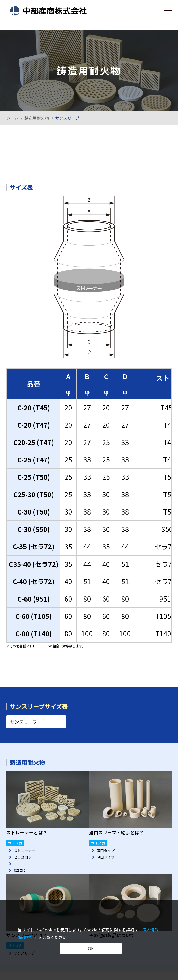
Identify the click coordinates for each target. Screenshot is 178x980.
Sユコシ (21, 873)
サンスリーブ (24, 722)
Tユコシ (21, 866)
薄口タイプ (107, 851)
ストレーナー (26, 851)
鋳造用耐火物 (37, 118)
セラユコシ (24, 858)
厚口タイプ (107, 858)
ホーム (12, 118)
